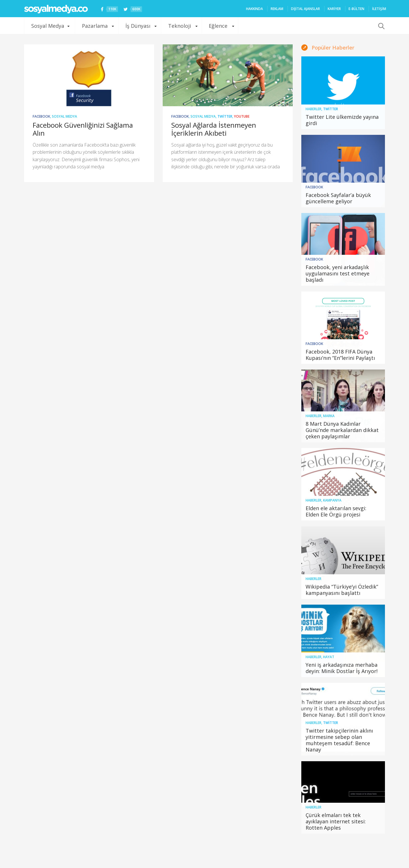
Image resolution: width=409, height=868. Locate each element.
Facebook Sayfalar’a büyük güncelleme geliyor (338, 198)
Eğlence (218, 26)
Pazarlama (95, 26)
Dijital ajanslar (305, 9)
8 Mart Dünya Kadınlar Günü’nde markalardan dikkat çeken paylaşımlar (342, 430)
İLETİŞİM (379, 9)
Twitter (225, 116)
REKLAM (277, 9)
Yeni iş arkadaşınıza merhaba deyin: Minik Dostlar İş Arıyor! (342, 668)
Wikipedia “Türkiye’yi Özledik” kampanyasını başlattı (342, 590)
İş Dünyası (138, 26)
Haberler (313, 109)
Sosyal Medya (48, 26)
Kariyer (334, 9)
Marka (329, 416)
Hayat (329, 657)
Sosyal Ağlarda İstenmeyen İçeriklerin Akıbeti (214, 129)
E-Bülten (356, 9)
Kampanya (332, 500)
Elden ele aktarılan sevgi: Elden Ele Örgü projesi (336, 511)
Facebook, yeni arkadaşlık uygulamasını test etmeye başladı (338, 273)
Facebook (41, 116)
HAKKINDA (254, 9)
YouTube (242, 116)
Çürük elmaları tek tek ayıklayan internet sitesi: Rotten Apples (336, 821)
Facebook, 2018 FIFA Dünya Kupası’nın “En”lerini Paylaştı (340, 355)
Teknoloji (180, 26)
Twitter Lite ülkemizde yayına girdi (342, 120)
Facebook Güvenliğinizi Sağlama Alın (83, 129)
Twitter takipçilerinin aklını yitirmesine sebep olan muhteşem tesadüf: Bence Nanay (339, 740)
